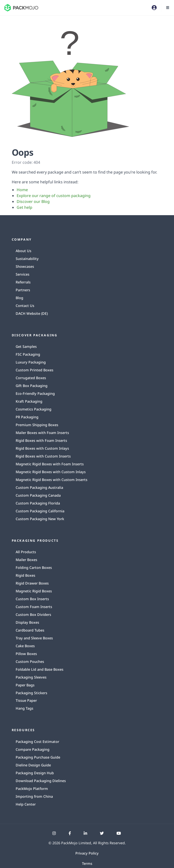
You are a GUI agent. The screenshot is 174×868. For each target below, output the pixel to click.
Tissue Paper (26, 700)
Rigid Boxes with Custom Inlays (42, 448)
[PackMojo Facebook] (70, 833)
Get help (24, 207)
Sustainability (27, 259)
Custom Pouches (30, 662)
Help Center (26, 804)
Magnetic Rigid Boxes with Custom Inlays (51, 472)
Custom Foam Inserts (34, 607)
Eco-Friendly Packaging (35, 393)
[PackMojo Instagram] (54, 833)
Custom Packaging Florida (38, 503)
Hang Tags (24, 708)
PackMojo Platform (32, 789)
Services (23, 274)
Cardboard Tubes (30, 630)
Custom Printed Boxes (35, 370)
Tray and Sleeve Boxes (34, 638)
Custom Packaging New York (40, 519)
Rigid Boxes (25, 575)
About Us (23, 251)
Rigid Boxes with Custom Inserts (43, 456)
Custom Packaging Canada (38, 495)
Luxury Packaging (31, 362)
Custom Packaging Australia (39, 487)
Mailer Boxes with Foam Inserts (42, 433)
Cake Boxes (25, 646)
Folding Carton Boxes (34, 568)
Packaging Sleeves (31, 677)
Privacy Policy (87, 853)
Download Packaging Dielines (41, 781)
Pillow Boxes (26, 654)
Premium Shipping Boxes (37, 425)
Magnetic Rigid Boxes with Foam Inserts (50, 464)
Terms (87, 863)
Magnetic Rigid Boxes (34, 591)
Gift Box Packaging (32, 386)
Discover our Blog (33, 201)
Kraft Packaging (29, 401)
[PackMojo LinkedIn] (85, 833)
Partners (23, 290)
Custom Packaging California (40, 511)
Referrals (23, 282)
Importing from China (34, 796)
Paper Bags (25, 685)
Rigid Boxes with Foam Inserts (41, 440)
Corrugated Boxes (31, 378)
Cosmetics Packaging (34, 409)
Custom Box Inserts (32, 599)
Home (22, 190)
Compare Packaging (33, 749)
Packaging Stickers (31, 693)
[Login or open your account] (154, 8)
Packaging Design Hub (35, 773)
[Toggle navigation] (168, 8)
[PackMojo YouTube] (119, 833)
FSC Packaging (28, 354)
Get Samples (26, 346)
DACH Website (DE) (32, 313)
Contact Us (25, 306)
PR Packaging (27, 417)
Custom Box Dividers (33, 615)
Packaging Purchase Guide (38, 757)
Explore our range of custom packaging (54, 196)
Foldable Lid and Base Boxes (40, 669)
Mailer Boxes (26, 560)
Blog (19, 298)
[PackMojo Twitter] (102, 833)
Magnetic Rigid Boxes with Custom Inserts (52, 480)
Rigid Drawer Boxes (32, 583)
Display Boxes (27, 622)
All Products (26, 552)
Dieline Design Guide (33, 765)
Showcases (25, 266)
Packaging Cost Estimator (37, 742)
